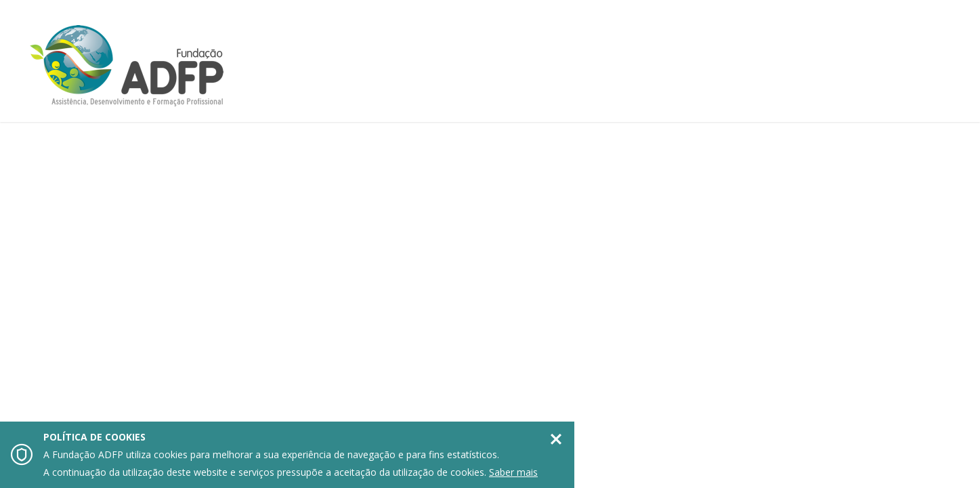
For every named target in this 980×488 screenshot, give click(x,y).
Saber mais (513, 472)
